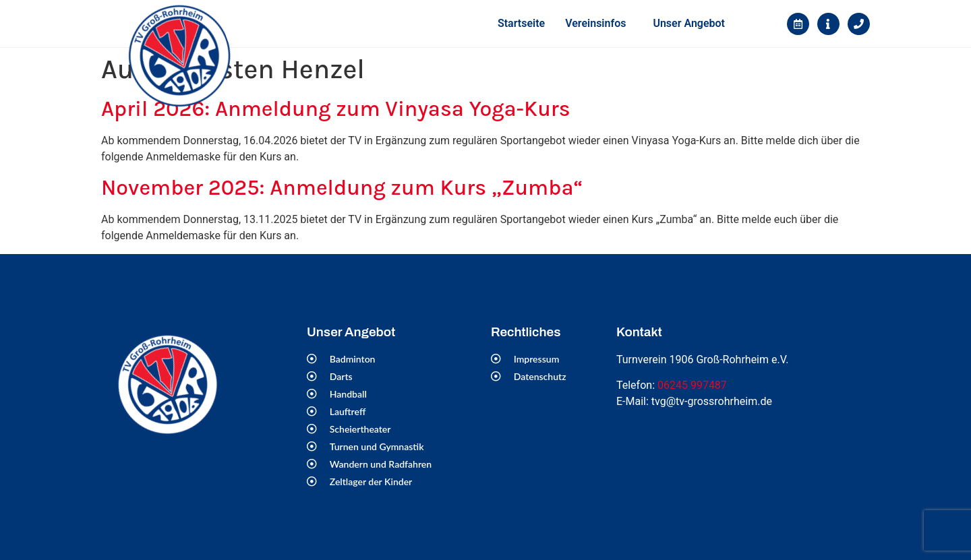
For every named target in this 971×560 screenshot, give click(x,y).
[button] (599, 24)
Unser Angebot (689, 23)
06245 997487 (692, 385)
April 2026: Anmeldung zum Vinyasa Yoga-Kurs (336, 109)
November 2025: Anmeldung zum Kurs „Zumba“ (342, 188)
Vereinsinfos (595, 23)
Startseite (521, 23)
